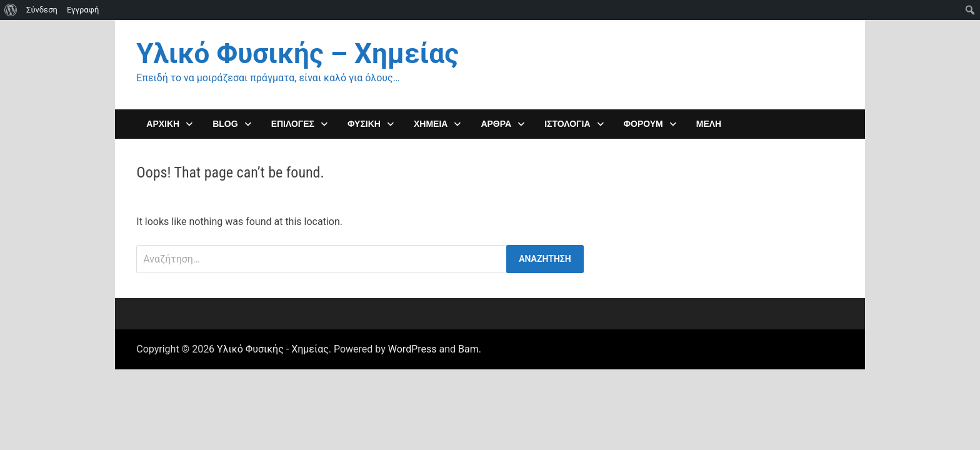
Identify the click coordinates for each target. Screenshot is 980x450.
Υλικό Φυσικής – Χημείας (297, 54)
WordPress (412, 349)
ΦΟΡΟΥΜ (643, 124)
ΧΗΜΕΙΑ (431, 124)
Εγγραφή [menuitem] (83, 10)
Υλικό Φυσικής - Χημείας (273, 349)
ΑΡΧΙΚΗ (163, 124)
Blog (225, 124)
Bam (468, 349)
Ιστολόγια (567, 124)
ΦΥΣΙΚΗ (364, 124)
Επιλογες (293, 124)
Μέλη (709, 124)
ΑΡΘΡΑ (496, 124)
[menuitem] (11, 10)
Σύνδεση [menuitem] (42, 10)
